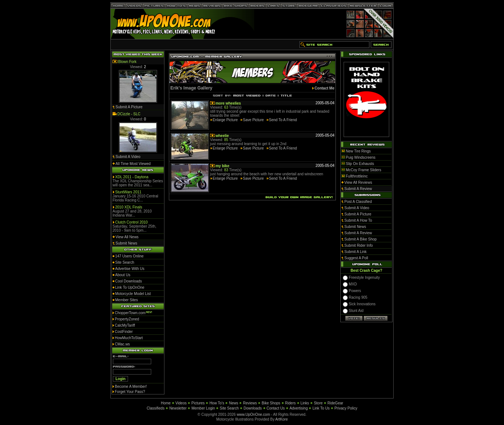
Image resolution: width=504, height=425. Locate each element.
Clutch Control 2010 (131, 222)
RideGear (335, 403)
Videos (181, 403)
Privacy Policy (346, 408)
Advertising (299, 408)
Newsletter (178, 408)
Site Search (229, 408)
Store (318, 403)
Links (305, 403)
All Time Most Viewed (133, 164)
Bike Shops (271, 403)
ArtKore (281, 419)
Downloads (253, 408)
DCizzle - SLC (129, 114)
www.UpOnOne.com (253, 415)
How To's (217, 403)
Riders (290, 403)
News (233, 403)
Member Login (203, 408)
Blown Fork (127, 62)
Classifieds (156, 408)
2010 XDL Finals (129, 207)
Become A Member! (131, 387)
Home (166, 403)
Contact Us (276, 408)
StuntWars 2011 (128, 192)
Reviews (250, 403)
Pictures (198, 403)
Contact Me (324, 88)
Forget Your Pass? (130, 392)
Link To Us (321, 408)
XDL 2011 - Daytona (132, 177)
